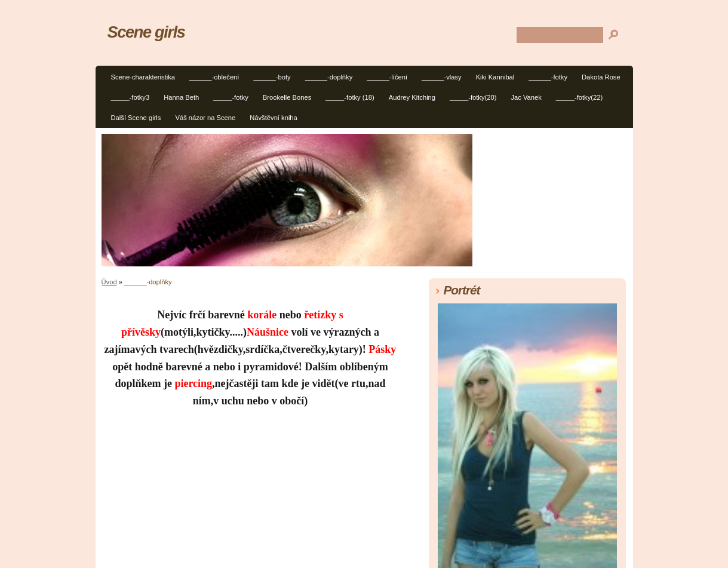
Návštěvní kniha (274, 118)
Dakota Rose (601, 77)
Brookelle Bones (287, 97)
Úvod (109, 282)
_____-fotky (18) (350, 97)
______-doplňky (329, 77)
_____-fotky (231, 97)
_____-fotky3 (130, 97)
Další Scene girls (136, 118)
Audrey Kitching (412, 97)
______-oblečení (214, 77)
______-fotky (548, 77)
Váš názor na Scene (205, 118)
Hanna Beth (181, 97)
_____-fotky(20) (473, 97)
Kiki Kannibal (495, 77)
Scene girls (146, 32)
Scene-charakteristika (143, 77)
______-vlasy (442, 77)
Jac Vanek (526, 97)
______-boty (272, 77)
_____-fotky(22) (579, 97)
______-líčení (387, 77)
